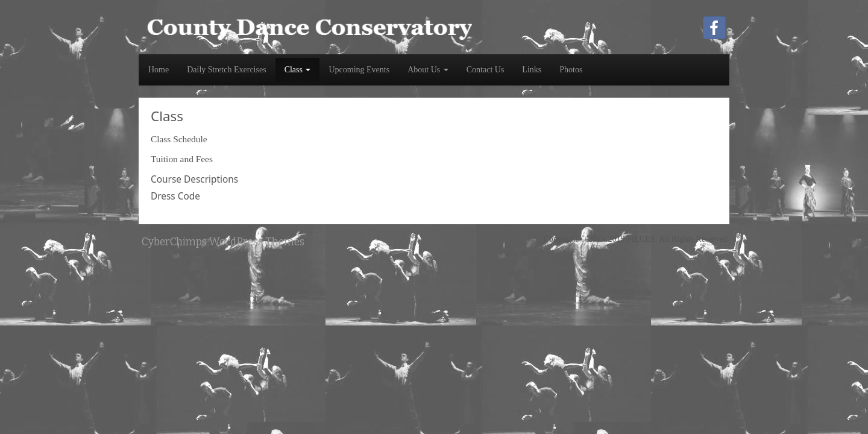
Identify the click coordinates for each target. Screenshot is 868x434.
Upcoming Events (359, 70)
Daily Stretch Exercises (226, 70)
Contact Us (486, 70)
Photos (571, 70)
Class (298, 70)
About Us (428, 70)
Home (159, 70)
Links (532, 70)
